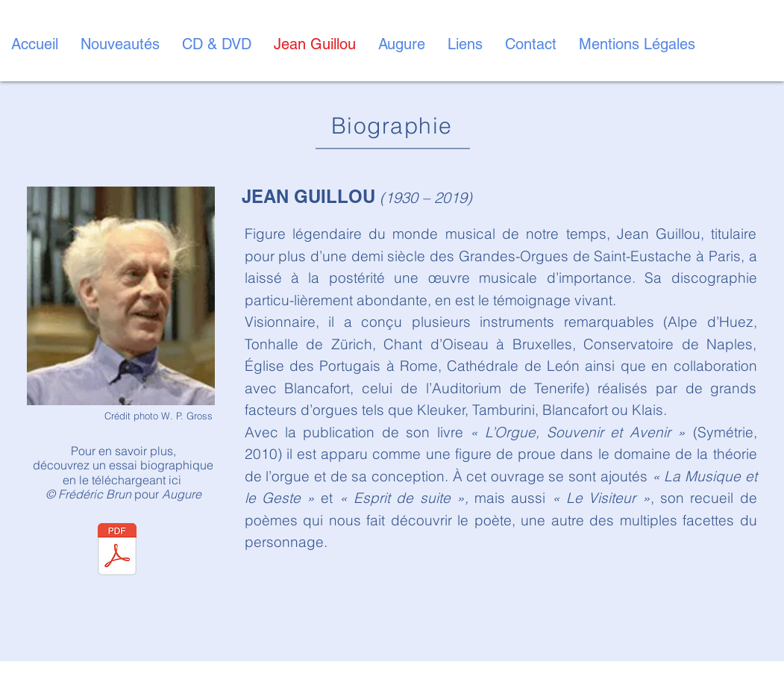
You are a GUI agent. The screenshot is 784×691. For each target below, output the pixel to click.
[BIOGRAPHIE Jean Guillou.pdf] (117, 551)
